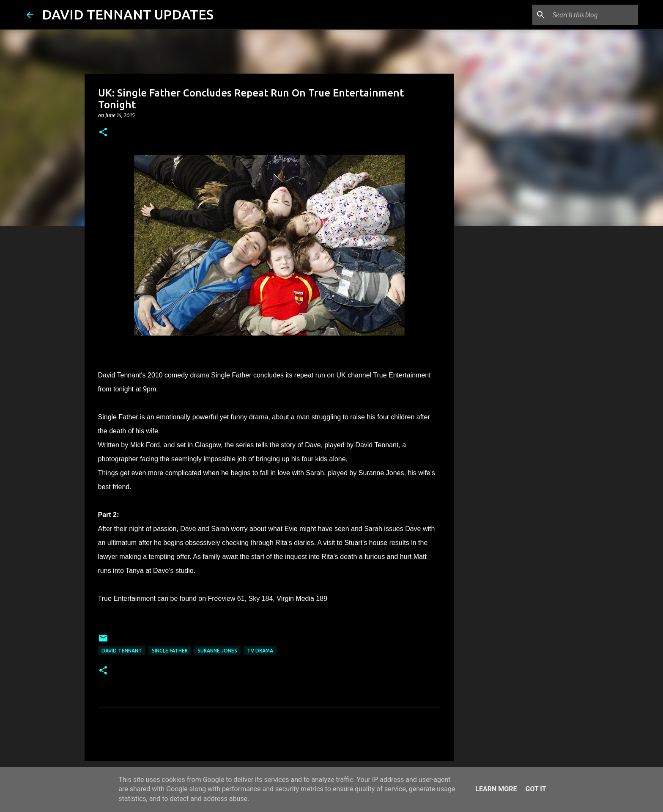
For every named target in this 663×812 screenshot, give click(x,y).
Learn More (496, 789)
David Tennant (122, 651)
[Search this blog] (594, 15)
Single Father (170, 651)
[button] (103, 133)
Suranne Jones (217, 651)
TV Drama (260, 651)
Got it (536, 789)
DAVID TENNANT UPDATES (128, 14)
